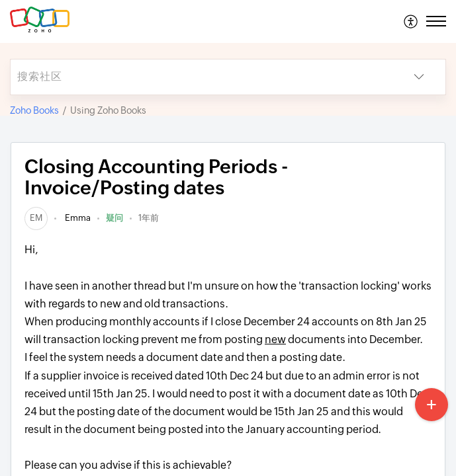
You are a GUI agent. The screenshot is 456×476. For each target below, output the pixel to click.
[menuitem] (411, 21)
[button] (411, 21)
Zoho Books (34, 110)
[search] (202, 77)
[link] (36, 218)
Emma (77, 218)
